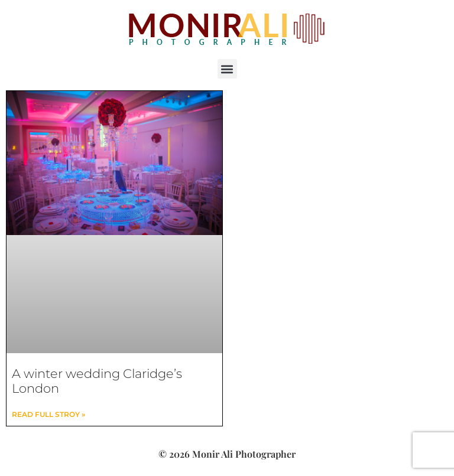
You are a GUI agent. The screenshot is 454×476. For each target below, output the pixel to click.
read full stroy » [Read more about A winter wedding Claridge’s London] (48, 414)
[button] (227, 69)
